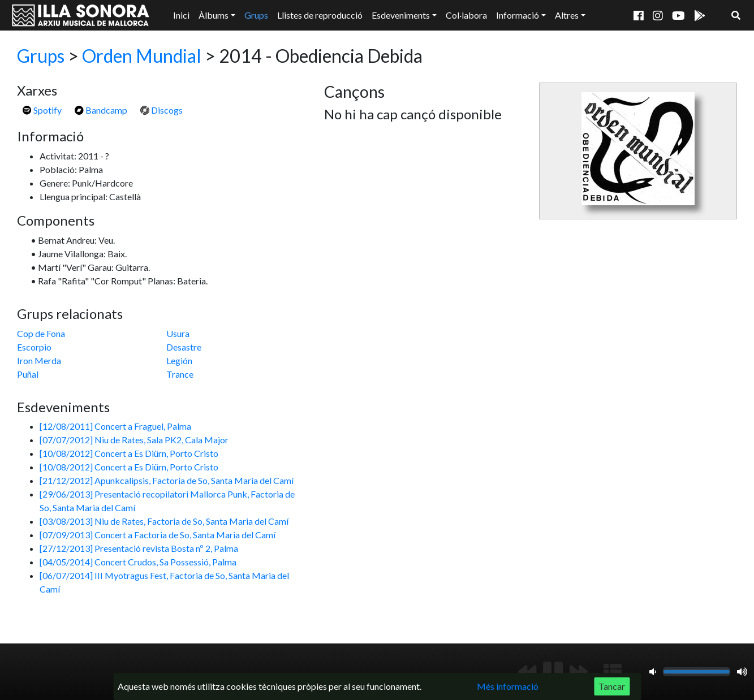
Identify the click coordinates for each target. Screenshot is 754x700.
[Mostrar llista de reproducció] (613, 672)
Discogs (161, 110)
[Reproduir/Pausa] (553, 672)
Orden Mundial (142, 56)
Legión (179, 360)
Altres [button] (567, 15)
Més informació (508, 686)
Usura (178, 333)
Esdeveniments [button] (401, 15)
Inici (181, 15)
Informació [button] (518, 15)
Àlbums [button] (214, 15)
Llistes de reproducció (320, 15)
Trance (180, 374)
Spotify (42, 110)
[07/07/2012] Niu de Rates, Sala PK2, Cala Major (134, 440)
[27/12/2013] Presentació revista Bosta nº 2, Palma (139, 548)
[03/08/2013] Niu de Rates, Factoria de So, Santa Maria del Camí (164, 521)
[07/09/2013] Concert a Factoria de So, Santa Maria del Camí (158, 535)
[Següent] (579, 672)
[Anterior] (527, 672)
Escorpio (34, 347)
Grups (256, 15)
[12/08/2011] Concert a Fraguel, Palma (115, 426)
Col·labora (466, 15)
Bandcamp (101, 110)
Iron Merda (39, 360)
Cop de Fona (41, 333)
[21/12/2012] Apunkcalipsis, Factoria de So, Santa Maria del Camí (167, 480)
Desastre (184, 347)
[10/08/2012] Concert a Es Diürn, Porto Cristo (129, 453)
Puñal (28, 374)
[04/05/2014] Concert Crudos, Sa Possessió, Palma (138, 562)
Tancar (612, 686)
